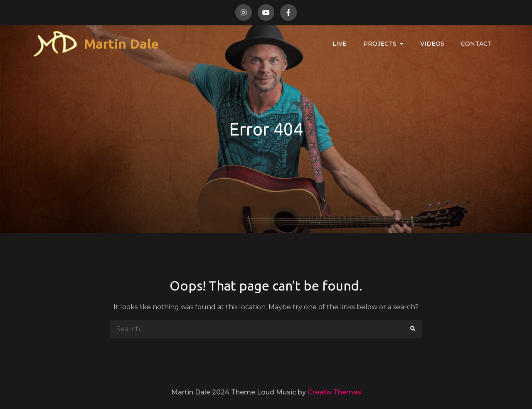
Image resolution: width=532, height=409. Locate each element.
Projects (380, 44)
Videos (432, 44)
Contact (476, 44)
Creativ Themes (334, 392)
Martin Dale (121, 44)
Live (340, 44)
